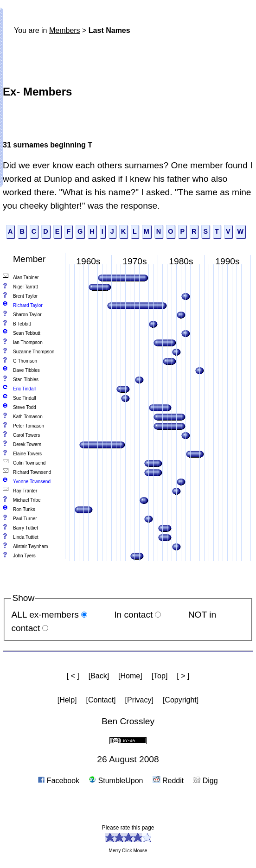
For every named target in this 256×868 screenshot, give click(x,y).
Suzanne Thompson (34, 352)
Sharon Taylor (27, 315)
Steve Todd (25, 407)
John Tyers (24, 556)
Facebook (59, 781)
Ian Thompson (28, 342)
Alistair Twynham (30, 546)
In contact (133, 615)
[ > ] (183, 676)
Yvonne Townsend (32, 482)
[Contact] (101, 700)
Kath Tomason (28, 417)
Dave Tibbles (26, 370)
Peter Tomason (29, 426)
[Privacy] (139, 700)
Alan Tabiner (26, 278)
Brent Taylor (25, 296)
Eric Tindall (24, 389)
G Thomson (25, 361)
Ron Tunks (24, 509)
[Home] (130, 676)
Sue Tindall (24, 398)
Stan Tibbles (26, 380)
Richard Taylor (28, 305)
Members (65, 30)
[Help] (67, 700)
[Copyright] (181, 700)
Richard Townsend (32, 472)
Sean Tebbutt (27, 333)
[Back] (99, 676)
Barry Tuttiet (26, 528)
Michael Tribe (27, 500)
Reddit (168, 781)
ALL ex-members (45, 615)
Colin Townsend (29, 463)
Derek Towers (27, 444)
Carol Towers (26, 435)
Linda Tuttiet (26, 537)
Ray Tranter (25, 491)
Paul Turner (25, 519)
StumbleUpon (116, 781)
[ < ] (73, 676)
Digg (205, 781)
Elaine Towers (27, 454)
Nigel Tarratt (26, 287)
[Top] (160, 676)
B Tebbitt (22, 324)
